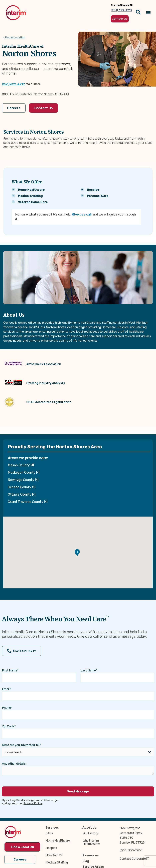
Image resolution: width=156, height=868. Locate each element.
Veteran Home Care (33, 202)
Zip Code (8, 726)
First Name (10, 670)
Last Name (88, 670)
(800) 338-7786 (131, 850)
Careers (14, 108)
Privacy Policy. (33, 803)
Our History (91, 833)
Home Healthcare (31, 190)
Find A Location (15, 38)
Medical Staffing (30, 196)
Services (52, 828)
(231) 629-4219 (13, 84)
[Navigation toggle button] (148, 13)
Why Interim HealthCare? (91, 842)
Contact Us (44, 108)
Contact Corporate (133, 859)
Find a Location (22, 847)
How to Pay (54, 855)
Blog (86, 861)
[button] (77, 553)
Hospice (93, 190)
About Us (89, 828)
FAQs (49, 833)
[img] (16, 13)
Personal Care (98, 196)
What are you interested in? (21, 745)
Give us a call (82, 214)
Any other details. (14, 764)
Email (6, 689)
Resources (91, 855)
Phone (6, 708)
